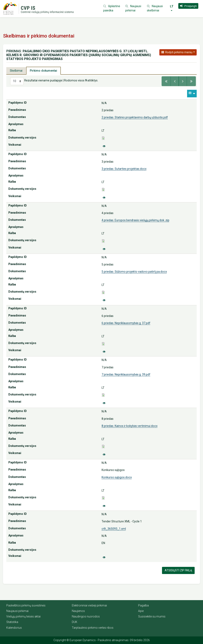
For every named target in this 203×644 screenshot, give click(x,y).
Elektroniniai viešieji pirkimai (89, 605)
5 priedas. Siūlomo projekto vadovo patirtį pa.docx (134, 272)
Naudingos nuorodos (86, 616)
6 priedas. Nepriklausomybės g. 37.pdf (126, 323)
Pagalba (143, 605)
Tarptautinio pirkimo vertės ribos (93, 628)
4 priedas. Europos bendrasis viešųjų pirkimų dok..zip (135, 220)
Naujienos (78, 611)
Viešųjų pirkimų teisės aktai (23, 616)
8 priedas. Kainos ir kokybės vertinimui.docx (130, 426)
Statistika (12, 622)
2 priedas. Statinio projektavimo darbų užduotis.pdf (135, 117)
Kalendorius (14, 628)
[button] (188, 6)
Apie (141, 611)
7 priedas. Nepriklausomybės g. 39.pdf (126, 374)
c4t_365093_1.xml (114, 529)
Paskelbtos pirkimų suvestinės (26, 605)
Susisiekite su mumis (152, 616)
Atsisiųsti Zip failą (178, 570)
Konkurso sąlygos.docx (117, 477)
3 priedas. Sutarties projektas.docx (124, 169)
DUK (75, 622)
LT (172, 6)
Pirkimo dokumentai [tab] (43, 71)
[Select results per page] (17, 81)
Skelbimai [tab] (16, 71)
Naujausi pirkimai (17, 611)
